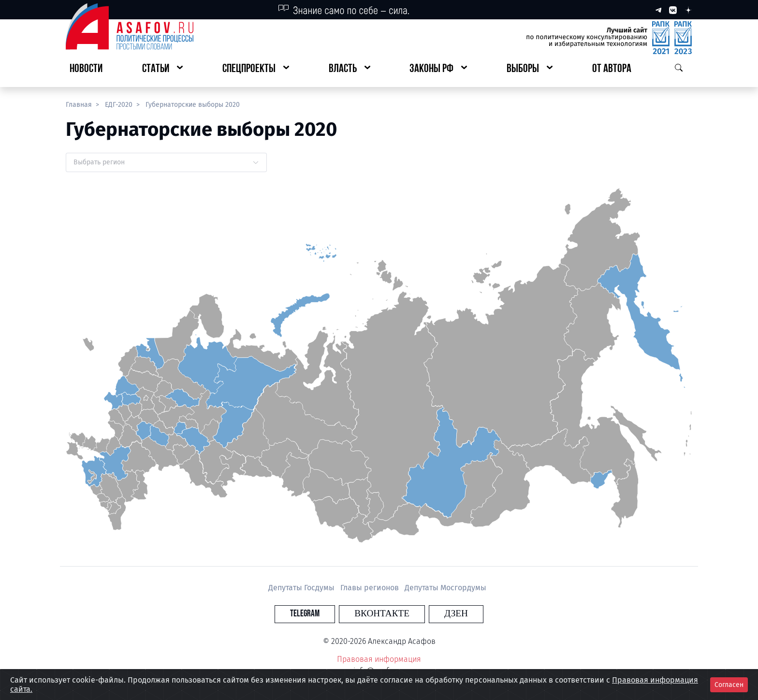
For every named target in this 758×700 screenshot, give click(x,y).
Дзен (438, 614)
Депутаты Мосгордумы (445, 588)
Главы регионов (371, 588)
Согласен (729, 685)
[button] (162, 69)
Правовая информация (379, 659)
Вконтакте (382, 614)
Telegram (323, 614)
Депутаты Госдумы (302, 588)
